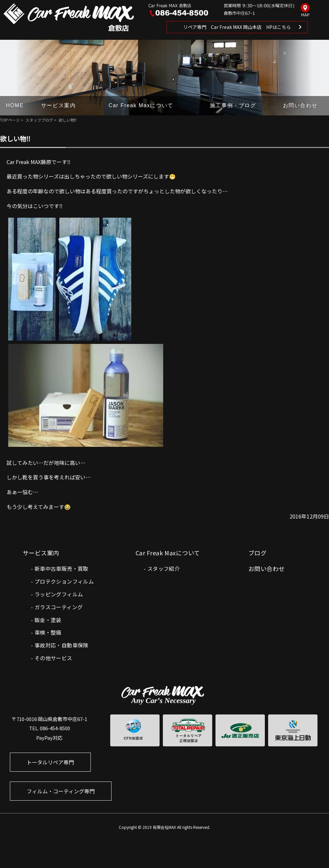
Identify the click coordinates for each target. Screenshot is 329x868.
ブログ (257, 553)
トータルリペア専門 (50, 762)
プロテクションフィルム (64, 581)
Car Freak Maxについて (141, 105)
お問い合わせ (300, 105)
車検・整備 (48, 632)
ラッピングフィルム (59, 594)
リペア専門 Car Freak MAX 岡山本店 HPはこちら (237, 27)
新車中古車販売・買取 (62, 568)
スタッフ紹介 (164, 568)
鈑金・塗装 (48, 620)
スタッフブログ (39, 120)
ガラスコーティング (59, 607)
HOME (15, 105)
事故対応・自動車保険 (62, 645)
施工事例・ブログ (233, 105)
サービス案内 (59, 105)
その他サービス (53, 658)
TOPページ (10, 120)
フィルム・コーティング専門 (61, 791)
